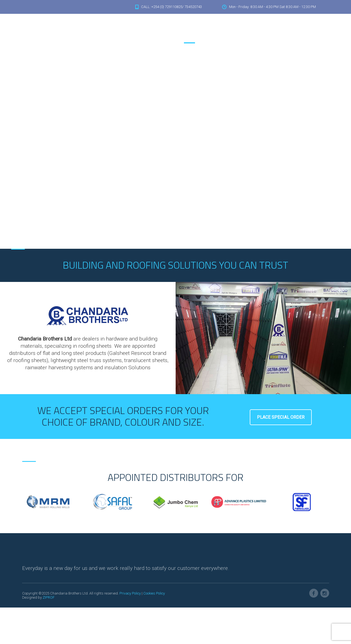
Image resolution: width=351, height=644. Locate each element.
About (202, 30)
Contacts (307, 30)
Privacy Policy (130, 593)
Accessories (282, 30)
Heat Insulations (250, 30)
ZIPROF (49, 597)
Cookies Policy (154, 593)
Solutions (221, 30)
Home (185, 30)
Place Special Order (281, 417)
